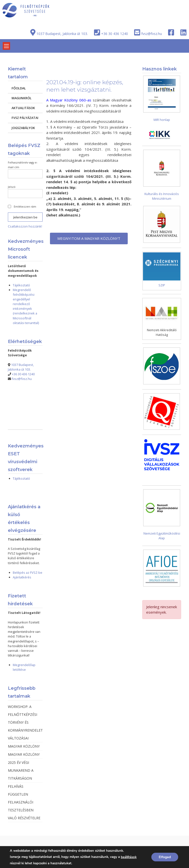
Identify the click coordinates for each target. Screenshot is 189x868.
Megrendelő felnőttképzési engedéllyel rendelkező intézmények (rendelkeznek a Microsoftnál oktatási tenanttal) (26, 306)
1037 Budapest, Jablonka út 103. (62, 34)
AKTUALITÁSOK (23, 108)
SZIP (162, 285)
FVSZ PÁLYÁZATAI (25, 118)
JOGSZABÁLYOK (23, 128)
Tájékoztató (21, 285)
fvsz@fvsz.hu (152, 34)
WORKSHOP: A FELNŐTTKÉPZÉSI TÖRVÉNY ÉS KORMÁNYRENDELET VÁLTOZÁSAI (25, 722)
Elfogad (165, 857)
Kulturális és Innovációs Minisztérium (162, 196)
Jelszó (12, 187)
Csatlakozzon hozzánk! (25, 226)
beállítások (129, 857)
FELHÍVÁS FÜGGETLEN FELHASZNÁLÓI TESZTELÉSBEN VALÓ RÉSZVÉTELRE (24, 802)
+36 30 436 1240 (115, 34)
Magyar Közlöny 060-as (71, 100)
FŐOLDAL (19, 88)
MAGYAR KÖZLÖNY (24, 746)
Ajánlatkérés (22, 577)
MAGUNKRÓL (22, 98)
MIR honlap (162, 120)
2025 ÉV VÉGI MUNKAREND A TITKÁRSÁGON (21, 770)
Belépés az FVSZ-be (28, 573)
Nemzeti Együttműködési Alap (162, 536)
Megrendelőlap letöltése (24, 667)
